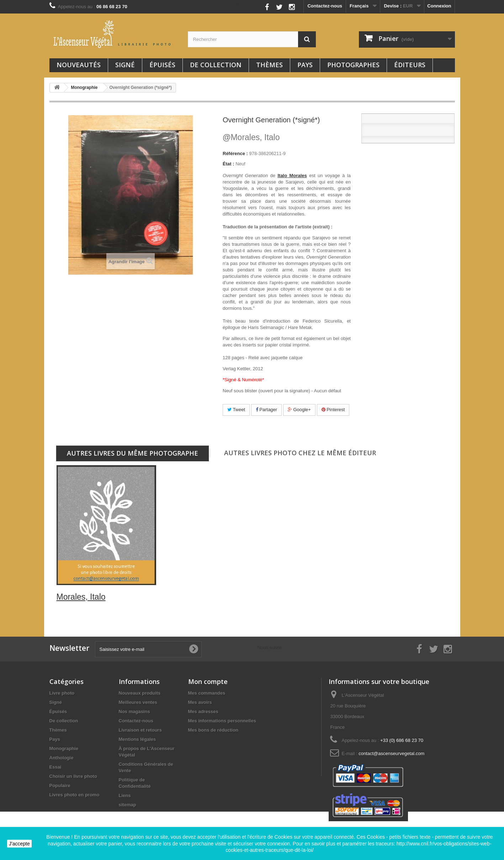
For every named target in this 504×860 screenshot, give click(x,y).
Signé (125, 65)
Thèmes (269, 65)
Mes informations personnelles (222, 721)
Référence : (235, 153)
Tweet (236, 410)
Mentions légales (137, 739)
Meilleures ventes (138, 702)
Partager (266, 410)
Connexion (439, 6)
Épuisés (162, 65)
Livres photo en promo (75, 795)
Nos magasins (134, 712)
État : (229, 164)
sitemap (128, 805)
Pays (305, 65)
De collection (216, 65)
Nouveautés (79, 65)
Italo (282, 176)
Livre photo (62, 693)
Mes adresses (203, 712)
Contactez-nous (325, 6)
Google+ (299, 410)
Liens (125, 795)
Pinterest (333, 410)
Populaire (60, 785)
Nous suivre (249, 5)
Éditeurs (410, 65)
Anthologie (62, 758)
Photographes (353, 65)
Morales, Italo (251, 137)
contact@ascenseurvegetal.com (391, 753)
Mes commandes (207, 693)
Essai (55, 767)
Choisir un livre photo (73, 776)
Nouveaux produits (140, 693)
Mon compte (208, 681)
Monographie (64, 748)
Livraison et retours (140, 730)
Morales (297, 176)
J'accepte (19, 844)
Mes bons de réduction (213, 730)
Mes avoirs (200, 702)
